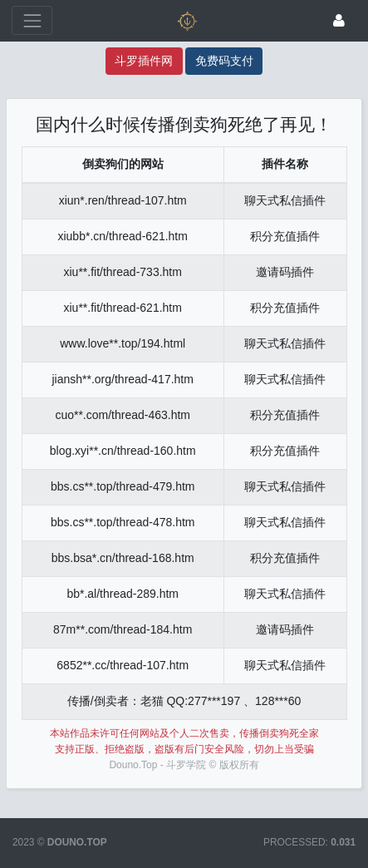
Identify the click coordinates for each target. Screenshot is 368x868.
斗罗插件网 (144, 61)
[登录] (339, 20)
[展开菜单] (32, 20)
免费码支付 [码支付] (224, 61)
